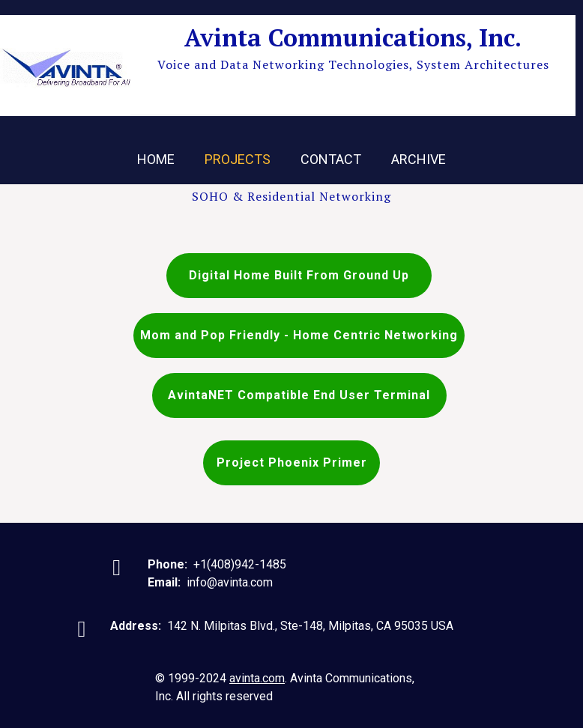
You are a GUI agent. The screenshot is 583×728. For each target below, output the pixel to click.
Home (156, 159)
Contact (331, 159)
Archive (419, 159)
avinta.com (257, 678)
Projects (238, 159)
